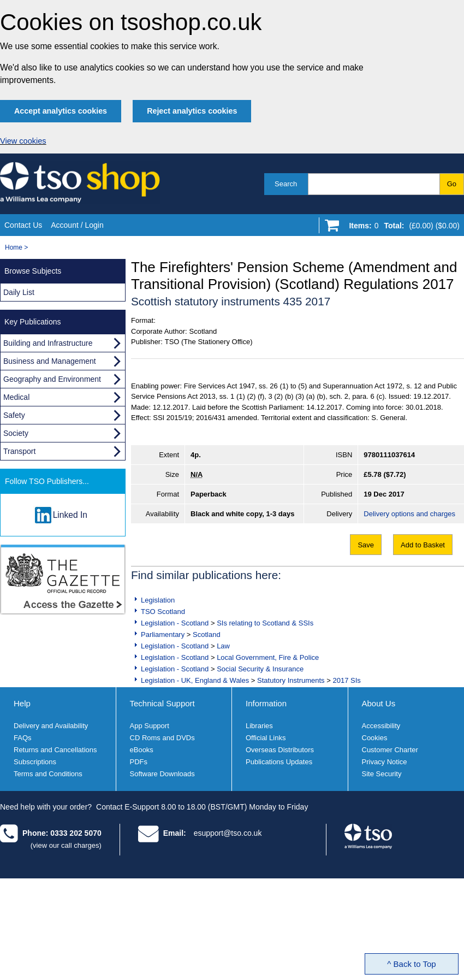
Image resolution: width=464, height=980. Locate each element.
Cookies (375, 738)
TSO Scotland (163, 612)
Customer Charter (390, 750)
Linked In (70, 515)
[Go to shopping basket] (401, 228)
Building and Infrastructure (48, 343)
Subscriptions (35, 762)
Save (366, 545)
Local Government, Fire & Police (268, 657)
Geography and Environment (52, 379)
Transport (19, 451)
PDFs (139, 762)
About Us (379, 703)
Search (286, 184)
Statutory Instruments (291, 680)
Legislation (158, 600)
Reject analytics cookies (192, 111)
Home (14, 247)
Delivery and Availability (51, 726)
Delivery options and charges (409, 514)
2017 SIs (346, 680)
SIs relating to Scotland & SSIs (265, 623)
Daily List (19, 292)
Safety (14, 415)
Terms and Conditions (48, 774)
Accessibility (381, 726)
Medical (16, 397)
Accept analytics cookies (61, 111)
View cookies (23, 141)
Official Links (266, 738)
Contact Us (23, 225)
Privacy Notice (385, 762)
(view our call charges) (66, 845)
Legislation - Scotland (175, 623)
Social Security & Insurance (260, 669)
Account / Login (77, 225)
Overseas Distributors (280, 750)
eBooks (142, 750)
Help (22, 703)
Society (16, 433)
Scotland (207, 634)
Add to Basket (423, 545)
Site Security (382, 774)
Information (266, 703)
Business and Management (50, 361)
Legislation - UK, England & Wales (195, 680)
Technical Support (162, 703)
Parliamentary (163, 634)
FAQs (23, 738)
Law (223, 646)
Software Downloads (162, 774)
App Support (150, 726)
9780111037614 (389, 455)
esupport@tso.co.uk (228, 833)
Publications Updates (279, 762)
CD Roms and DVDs (162, 738)
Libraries (259, 726)
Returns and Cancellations (55, 750)
